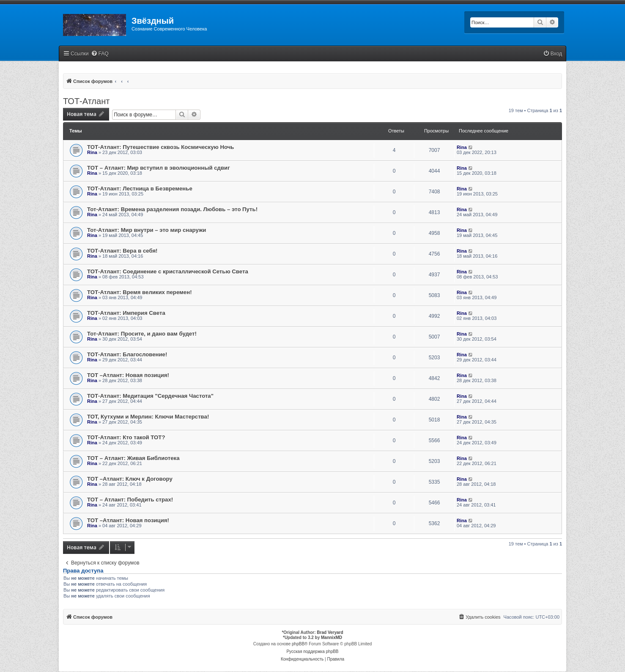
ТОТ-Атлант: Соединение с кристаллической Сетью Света (168, 271)
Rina (92, 152)
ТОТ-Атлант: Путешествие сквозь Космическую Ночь (160, 147)
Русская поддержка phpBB (312, 651)
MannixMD (332, 638)
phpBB (298, 644)
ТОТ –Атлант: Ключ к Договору (130, 479)
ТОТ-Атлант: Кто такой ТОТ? (126, 437)
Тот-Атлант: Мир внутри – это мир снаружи (147, 230)
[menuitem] (100, 54)
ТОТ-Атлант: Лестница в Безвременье (140, 189)
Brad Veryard (330, 632)
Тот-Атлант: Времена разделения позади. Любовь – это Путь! (172, 209)
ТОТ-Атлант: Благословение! (127, 354)
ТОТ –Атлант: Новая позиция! (128, 375)
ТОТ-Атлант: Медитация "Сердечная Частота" (150, 396)
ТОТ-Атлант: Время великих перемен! (140, 292)
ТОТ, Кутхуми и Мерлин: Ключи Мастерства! (148, 417)
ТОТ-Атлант (86, 101)
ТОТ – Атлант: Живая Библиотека (133, 458)
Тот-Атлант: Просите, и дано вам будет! (142, 334)
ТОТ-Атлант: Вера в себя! (122, 251)
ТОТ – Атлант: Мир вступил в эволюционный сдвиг (159, 168)
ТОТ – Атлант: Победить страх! (130, 500)
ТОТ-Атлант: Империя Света (126, 313)
